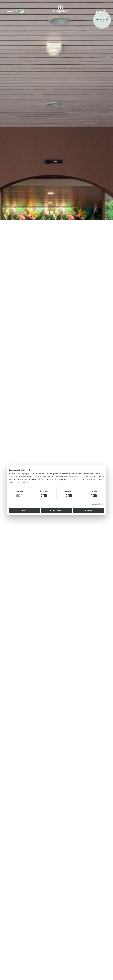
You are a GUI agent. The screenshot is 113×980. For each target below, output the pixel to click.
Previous (96, 971)
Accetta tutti (89, 511)
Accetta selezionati (56, 511)
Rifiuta (24, 511)
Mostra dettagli (95, 504)
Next (104, 971)
